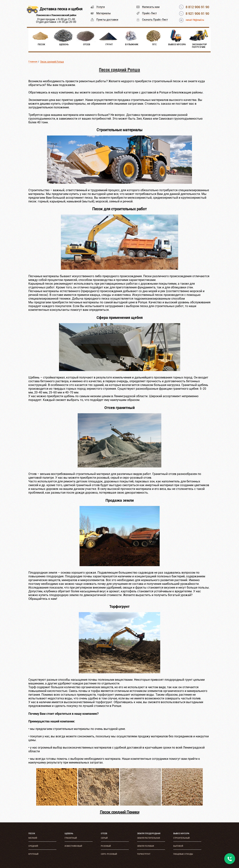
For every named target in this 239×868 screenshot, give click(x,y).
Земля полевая (145, 846)
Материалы (104, 13)
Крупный (33, 854)
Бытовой (178, 846)
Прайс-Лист (149, 13)
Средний (33, 846)
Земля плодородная (149, 834)
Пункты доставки (107, 20)
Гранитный (71, 838)
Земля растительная (148, 838)
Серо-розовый (109, 854)
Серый (104, 838)
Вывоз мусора (181, 834)
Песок (32, 834)
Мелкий (33, 838)
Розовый (106, 846)
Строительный (181, 838)
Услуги (101, 7)
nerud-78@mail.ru (195, 20)
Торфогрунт (144, 854)
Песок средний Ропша (52, 62)
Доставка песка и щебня (61, 9)
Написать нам (151, 7)
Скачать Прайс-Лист (155, 20)
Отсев (104, 834)
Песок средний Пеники (120, 812)
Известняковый (73, 846)
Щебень (69, 834)
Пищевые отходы (183, 854)
